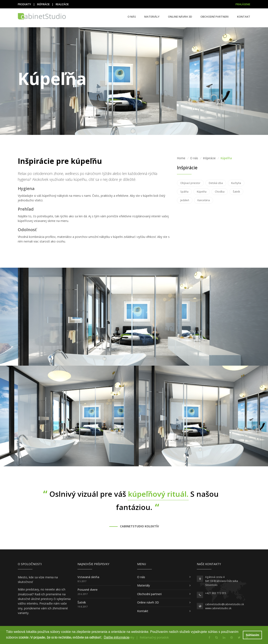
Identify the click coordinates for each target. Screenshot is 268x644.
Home (181, 158)
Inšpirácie (43, 4)
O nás (132, 17)
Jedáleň (185, 200)
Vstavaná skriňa (88, 577)
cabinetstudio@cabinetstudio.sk (225, 604)
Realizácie (62, 4)
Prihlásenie (243, 4)
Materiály (152, 17)
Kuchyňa (236, 183)
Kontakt (244, 17)
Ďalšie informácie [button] (117, 637)
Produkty (24, 4)
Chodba (220, 192)
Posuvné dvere (88, 590)
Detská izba (216, 183)
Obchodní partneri (215, 17)
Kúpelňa (202, 192)
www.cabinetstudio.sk (218, 608)
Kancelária (204, 200)
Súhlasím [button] (253, 635)
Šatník (236, 192)
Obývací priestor (190, 183)
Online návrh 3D (180, 17)
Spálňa (184, 192)
